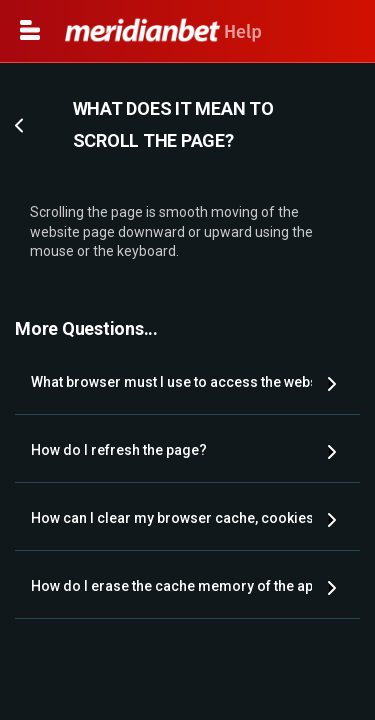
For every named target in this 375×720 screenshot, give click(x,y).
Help (163, 32)
